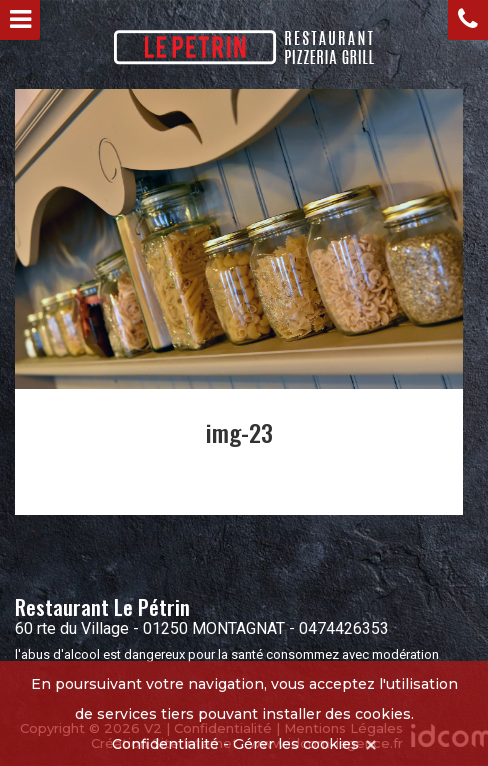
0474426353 (344, 628)
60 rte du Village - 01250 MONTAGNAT (150, 628)
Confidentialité (165, 744)
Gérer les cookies (296, 744)
